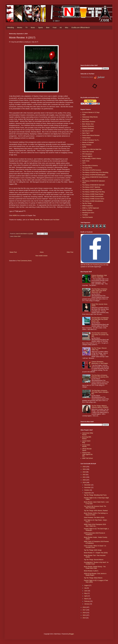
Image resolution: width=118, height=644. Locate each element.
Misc (67, 28)
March (86, 599)
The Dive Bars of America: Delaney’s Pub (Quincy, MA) (100, 376)
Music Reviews (87, 145)
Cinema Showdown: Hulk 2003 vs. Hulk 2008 (99, 276)
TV (26, 28)
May (86, 593)
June (86, 591)
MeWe (37, 220)
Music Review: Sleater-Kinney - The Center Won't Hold (95, 567)
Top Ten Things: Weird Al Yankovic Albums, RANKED (100, 407)
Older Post (70, 252)
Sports (41, 28)
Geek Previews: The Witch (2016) (94, 518)
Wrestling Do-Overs (88, 213)
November (88, 488)
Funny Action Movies (86, 446)
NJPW (84, 147)
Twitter (32, 220)
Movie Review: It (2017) (91, 571)
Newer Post (13, 252)
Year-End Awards (87, 217)
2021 (84, 477)
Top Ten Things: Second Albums (94, 560)
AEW (84, 115)
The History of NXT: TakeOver (91, 187)
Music (33, 28)
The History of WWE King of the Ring (93, 192)
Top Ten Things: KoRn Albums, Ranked (96, 511)
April (86, 596)
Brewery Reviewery (88, 126)
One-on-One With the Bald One (92, 149)
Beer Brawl (86, 119)
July (86, 588)
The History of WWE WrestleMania (93, 201)
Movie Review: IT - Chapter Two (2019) (96, 553)
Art (61, 28)
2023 (84, 472)
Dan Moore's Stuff (88, 131)
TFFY (84, 163)
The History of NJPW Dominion (92, 170)
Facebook (47, 220)
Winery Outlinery (87, 210)
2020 (84, 480)
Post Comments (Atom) (24, 261)
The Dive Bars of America (90, 166)
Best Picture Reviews (89, 122)
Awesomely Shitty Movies (90, 117)
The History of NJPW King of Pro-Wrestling (95, 172)
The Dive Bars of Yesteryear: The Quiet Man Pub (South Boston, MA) (100, 319)
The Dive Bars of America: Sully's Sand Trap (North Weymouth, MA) (99, 291)
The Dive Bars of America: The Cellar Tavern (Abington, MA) (100, 392)
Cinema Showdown (88, 129)
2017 (84, 610)
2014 (84, 618)
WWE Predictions (88, 206)
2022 (84, 475)
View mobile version (41, 256)
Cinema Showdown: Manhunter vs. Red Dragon (100, 362)
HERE (15, 215)
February (87, 601)
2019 (84, 483)
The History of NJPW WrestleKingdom (94, 175)
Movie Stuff (17, 236)
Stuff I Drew (86, 161)
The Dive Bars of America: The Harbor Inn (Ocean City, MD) (100, 335)
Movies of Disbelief (88, 142)
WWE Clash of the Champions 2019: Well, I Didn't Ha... (95, 525)
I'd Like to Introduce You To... (91, 140)
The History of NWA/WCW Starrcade (93, 185)
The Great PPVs (87, 168)
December (88, 485)
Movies (20, 28)
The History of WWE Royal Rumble (93, 194)
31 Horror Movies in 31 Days (91, 112)
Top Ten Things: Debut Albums (93, 578)
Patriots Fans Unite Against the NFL (87, 454)
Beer (48, 28)
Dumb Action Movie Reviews (91, 135)
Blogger (71, 634)
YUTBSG (85, 215)
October (87, 490)
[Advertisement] (95, 47)
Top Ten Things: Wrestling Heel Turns (95, 495)
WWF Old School (87, 458)
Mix (41, 220)
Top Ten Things (87, 203)
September (88, 493)
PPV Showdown (87, 154)
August (87, 585)
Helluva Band (86, 138)
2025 (84, 467)
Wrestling (11, 28)
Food (55, 28)
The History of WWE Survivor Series (93, 199)
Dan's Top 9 (86, 133)
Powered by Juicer (87, 77)
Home (42, 252)
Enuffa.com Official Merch (81, 28)
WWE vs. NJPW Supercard (90, 208)
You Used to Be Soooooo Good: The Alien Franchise (95, 507)
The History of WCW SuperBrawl (92, 190)
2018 (84, 607)
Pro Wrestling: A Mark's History (92, 159)
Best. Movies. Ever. (88, 124)
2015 (84, 615)
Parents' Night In (87, 156)
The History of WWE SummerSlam (93, 196)
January (87, 604)
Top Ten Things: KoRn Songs (93, 550)
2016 (84, 613)
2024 (84, 469)
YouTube (56, 220)
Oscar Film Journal (88, 152)
